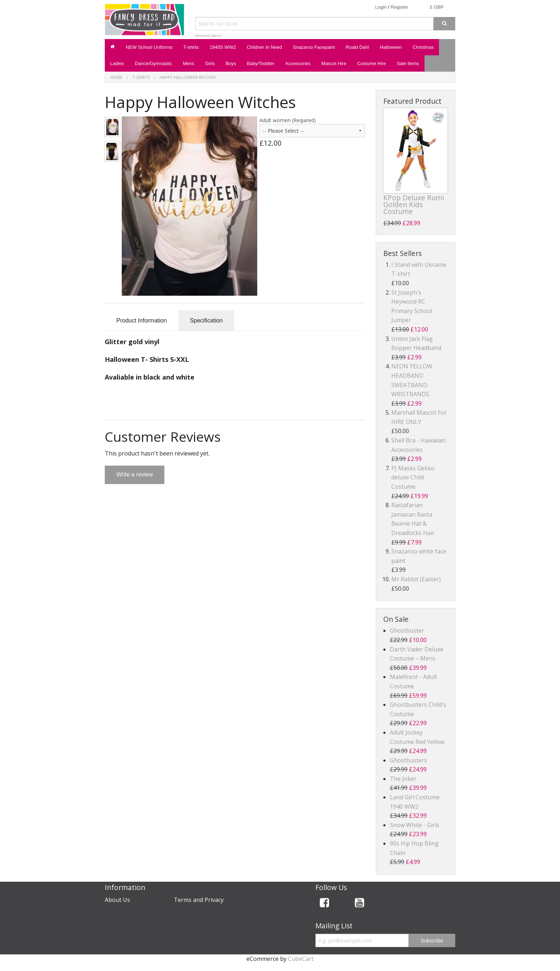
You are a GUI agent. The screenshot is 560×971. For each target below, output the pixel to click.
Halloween (391, 47)
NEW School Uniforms (149, 47)
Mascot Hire (334, 63)
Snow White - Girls (415, 825)
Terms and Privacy (199, 900)
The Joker (403, 779)
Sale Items (408, 63)
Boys (231, 63)
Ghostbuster (407, 630)
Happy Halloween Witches (188, 77)
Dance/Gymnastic (153, 63)
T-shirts (191, 47)
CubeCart (301, 959)
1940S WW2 (223, 47)
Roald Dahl (357, 47)
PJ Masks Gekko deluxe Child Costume (413, 477)
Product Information (142, 320)
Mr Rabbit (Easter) (416, 579)
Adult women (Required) (288, 120)
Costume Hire (372, 63)
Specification (206, 320)
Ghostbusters (408, 760)
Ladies (117, 63)
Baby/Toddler (260, 63)
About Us (117, 900)
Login (381, 7)
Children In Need (264, 47)
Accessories (298, 63)
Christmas (423, 47)
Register (399, 7)
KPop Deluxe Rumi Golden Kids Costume (414, 204)
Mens (189, 63)
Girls (210, 63)
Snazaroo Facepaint (314, 47)
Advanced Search (208, 36)
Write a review (135, 474)
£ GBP (437, 7)
